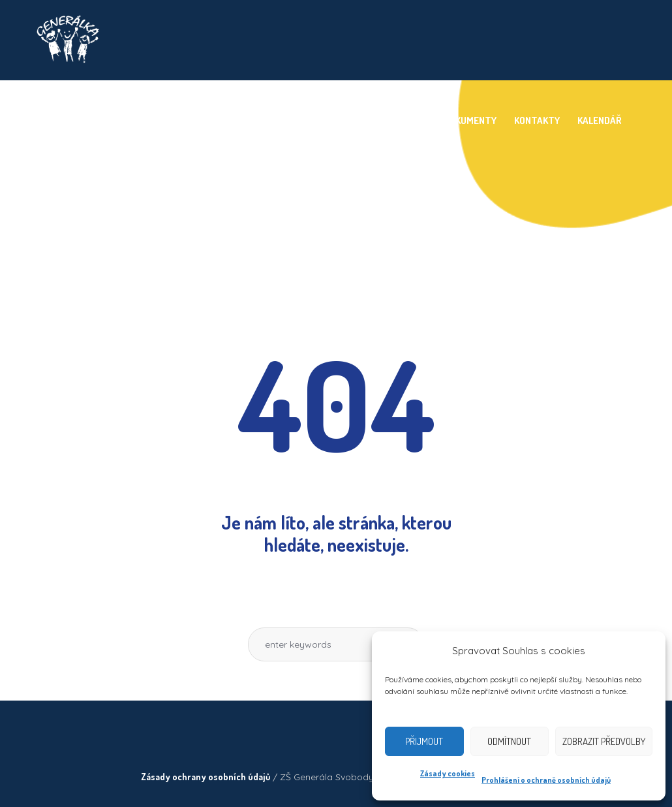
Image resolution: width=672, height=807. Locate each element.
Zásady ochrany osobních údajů (206, 777)
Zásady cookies (448, 773)
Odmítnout (509, 741)
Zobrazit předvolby (604, 741)
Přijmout (424, 741)
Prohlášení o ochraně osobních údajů (546, 780)
